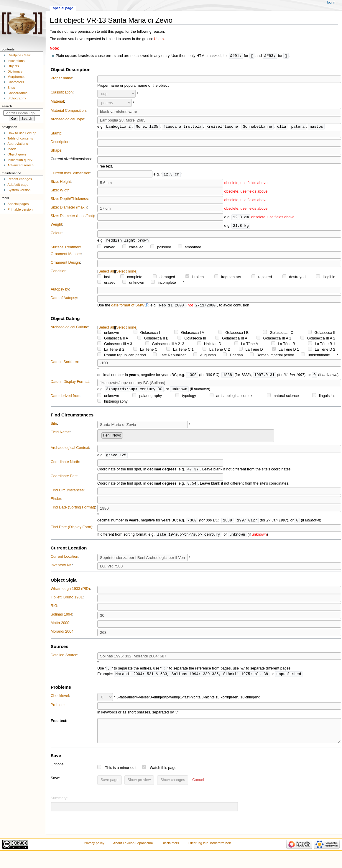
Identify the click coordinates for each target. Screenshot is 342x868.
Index (11, 149)
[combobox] (186, 438)
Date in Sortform (64, 363)
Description (60, 142)
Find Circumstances (67, 493)
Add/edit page (18, 185)
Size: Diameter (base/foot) (72, 216)
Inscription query (20, 160)
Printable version (20, 209)
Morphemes (16, 77)
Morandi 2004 (62, 635)
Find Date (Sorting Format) (73, 510)
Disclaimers (170, 851)
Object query (17, 154)
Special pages (18, 204)
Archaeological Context (70, 449)
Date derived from (66, 398)
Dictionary (15, 71)
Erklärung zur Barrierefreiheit (209, 851)
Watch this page (163, 776)
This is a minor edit (121, 776)
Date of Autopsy (64, 299)
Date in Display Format (70, 383)
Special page (63, 8)
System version (19, 190)
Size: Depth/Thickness (69, 199)
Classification (62, 93)
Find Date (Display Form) (72, 530)
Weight (56, 225)
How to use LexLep (22, 133)
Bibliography (17, 98)
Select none (126, 272)
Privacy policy (94, 851)
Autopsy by (60, 290)
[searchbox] (126, 436)
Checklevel (60, 700)
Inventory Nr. (61, 568)
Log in (331, 2)
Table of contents (20, 138)
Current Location (65, 560)
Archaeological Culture (70, 328)
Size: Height (61, 182)
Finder (56, 501)
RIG (54, 609)
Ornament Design (65, 263)
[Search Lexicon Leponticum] (22, 113)
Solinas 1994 (61, 618)
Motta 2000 (60, 626)
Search (7, 106)
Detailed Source (64, 658)
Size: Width (60, 191)
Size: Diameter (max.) (69, 208)
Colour (56, 234)
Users (159, 39)
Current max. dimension (71, 174)
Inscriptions (16, 61)
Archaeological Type (68, 119)
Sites (11, 88)
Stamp (56, 134)
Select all (106, 272)
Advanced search (20, 165)
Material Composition (68, 111)
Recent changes (20, 179)
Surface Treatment (66, 248)
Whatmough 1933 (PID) (70, 592)
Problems (59, 709)
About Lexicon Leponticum (133, 851)
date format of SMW (128, 306)
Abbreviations (18, 144)
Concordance (17, 93)
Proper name (61, 78)
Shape (56, 151)
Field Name (60, 434)
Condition (59, 272)
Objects (13, 66)
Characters (16, 82)
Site (54, 425)
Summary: (59, 806)
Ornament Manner (66, 255)
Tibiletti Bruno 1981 (67, 600)
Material (57, 102)
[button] (198, 788)
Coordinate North (65, 464)
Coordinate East (64, 478)
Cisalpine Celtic (19, 55)
